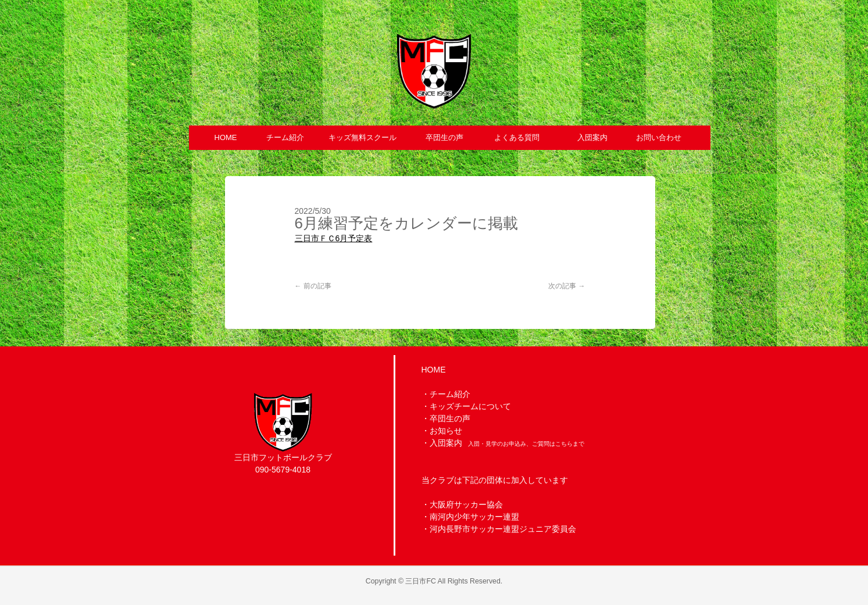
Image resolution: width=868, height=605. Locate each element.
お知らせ (446, 431)
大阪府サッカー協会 (466, 504)
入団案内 (446, 443)
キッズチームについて (470, 406)
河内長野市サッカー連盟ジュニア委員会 (503, 529)
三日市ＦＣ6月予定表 (334, 238)
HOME (434, 370)
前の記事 (313, 286)
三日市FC (420, 581)
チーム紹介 (450, 394)
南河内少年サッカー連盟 (474, 517)
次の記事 (567, 286)
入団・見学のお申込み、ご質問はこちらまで (526, 444)
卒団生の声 (450, 418)
